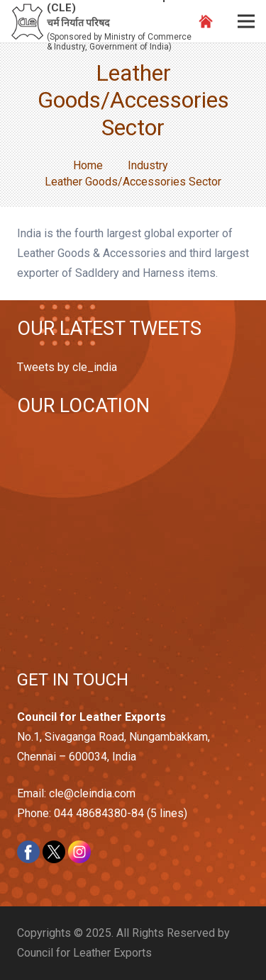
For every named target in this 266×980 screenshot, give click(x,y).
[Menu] (246, 21)
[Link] (27, 22)
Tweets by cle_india (67, 367)
